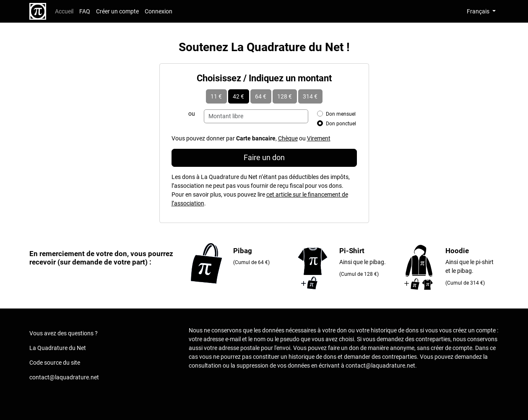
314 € (310, 96)
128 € (285, 96)
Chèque (288, 138)
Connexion (159, 11)
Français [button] (479, 11)
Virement (319, 138)
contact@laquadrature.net (64, 377)
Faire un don (264, 158)
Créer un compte (117, 11)
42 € (238, 96)
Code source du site (55, 363)
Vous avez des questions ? (64, 333)
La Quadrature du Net (58, 348)
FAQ (85, 11)
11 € (216, 96)
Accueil (64, 11)
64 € (261, 96)
